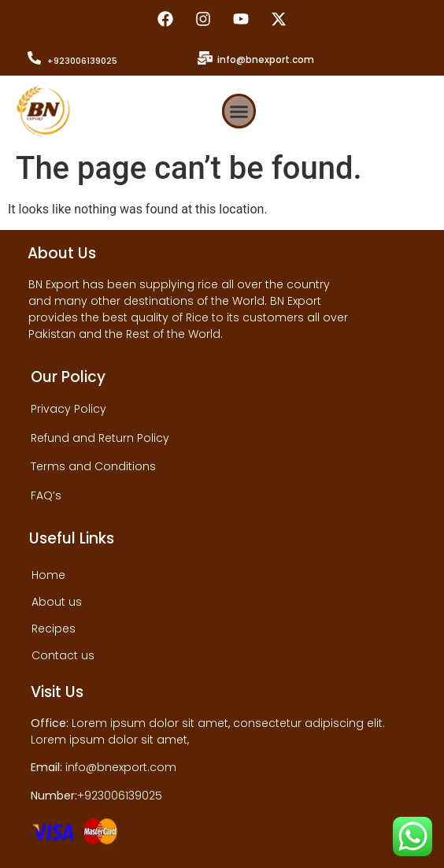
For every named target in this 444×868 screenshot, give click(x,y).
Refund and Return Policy (100, 438)
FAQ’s (46, 495)
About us (57, 602)
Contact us (63, 655)
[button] (239, 111)
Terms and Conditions (93, 466)
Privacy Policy (68, 409)
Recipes (54, 629)
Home (48, 575)
